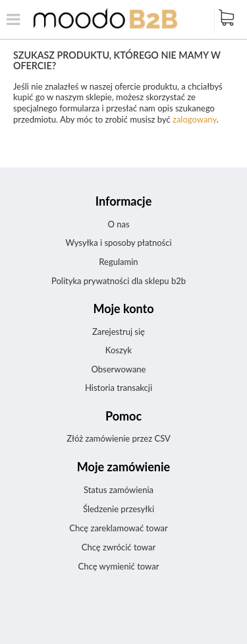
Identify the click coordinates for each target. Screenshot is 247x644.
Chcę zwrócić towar (119, 547)
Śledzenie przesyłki (119, 509)
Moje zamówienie (123, 467)
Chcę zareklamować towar (119, 528)
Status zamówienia (119, 490)
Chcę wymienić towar (119, 566)
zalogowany (195, 119)
